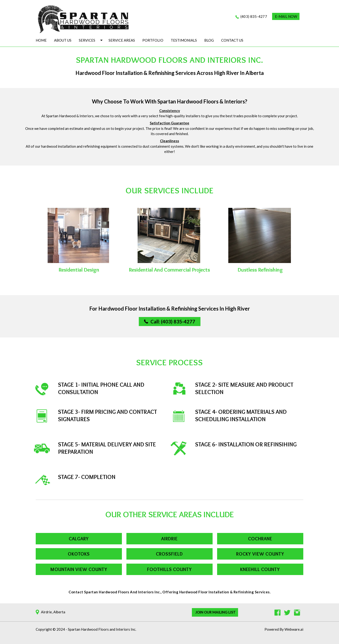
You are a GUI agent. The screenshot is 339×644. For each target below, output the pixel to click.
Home (41, 40)
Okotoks (79, 554)
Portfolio (153, 40)
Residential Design (79, 270)
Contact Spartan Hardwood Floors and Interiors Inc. (115, 592)
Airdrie (169, 539)
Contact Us (232, 40)
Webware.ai (294, 629)
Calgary (79, 539)
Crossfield (169, 554)
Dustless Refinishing (260, 270)
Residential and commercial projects (169, 270)
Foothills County (169, 569)
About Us (63, 40)
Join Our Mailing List (216, 612)
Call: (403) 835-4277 (173, 322)
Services (87, 40)
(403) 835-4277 (254, 16)
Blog (209, 40)
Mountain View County (79, 569)
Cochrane (260, 539)
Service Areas (122, 40)
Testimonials (184, 40)
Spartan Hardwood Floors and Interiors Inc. (102, 629)
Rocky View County (260, 554)
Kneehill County (260, 569)
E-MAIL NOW (286, 16)
